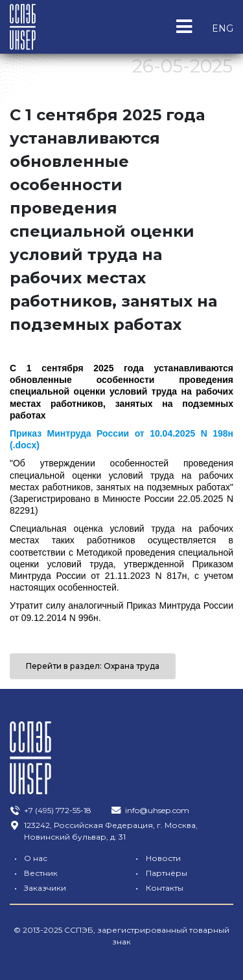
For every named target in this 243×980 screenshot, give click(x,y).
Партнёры (159, 873)
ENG (223, 28)
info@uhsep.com (150, 810)
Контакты (157, 888)
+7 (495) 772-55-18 (50, 810)
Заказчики (38, 888)
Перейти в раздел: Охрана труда (93, 666)
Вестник (33, 873)
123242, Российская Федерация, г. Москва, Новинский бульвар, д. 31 (103, 831)
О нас (28, 858)
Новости (156, 858)
